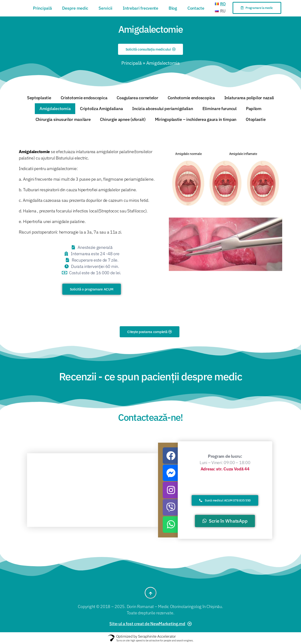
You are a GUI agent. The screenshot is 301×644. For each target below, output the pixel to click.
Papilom (254, 109)
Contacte (196, 8)
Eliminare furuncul (220, 109)
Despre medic (75, 8)
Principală (42, 8)
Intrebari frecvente (141, 8)
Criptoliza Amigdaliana (101, 109)
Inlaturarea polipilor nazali (249, 98)
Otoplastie (256, 119)
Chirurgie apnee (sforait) (123, 119)
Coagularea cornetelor (137, 98)
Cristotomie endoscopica (84, 98)
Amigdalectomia (55, 109)
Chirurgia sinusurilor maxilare (63, 119)
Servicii (105, 8)
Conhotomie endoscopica (191, 98)
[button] (257, 8)
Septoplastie (39, 98)
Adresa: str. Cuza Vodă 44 (225, 469)
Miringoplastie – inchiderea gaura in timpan (196, 119)
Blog (173, 8)
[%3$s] (93, 490)
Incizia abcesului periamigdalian (162, 109)
